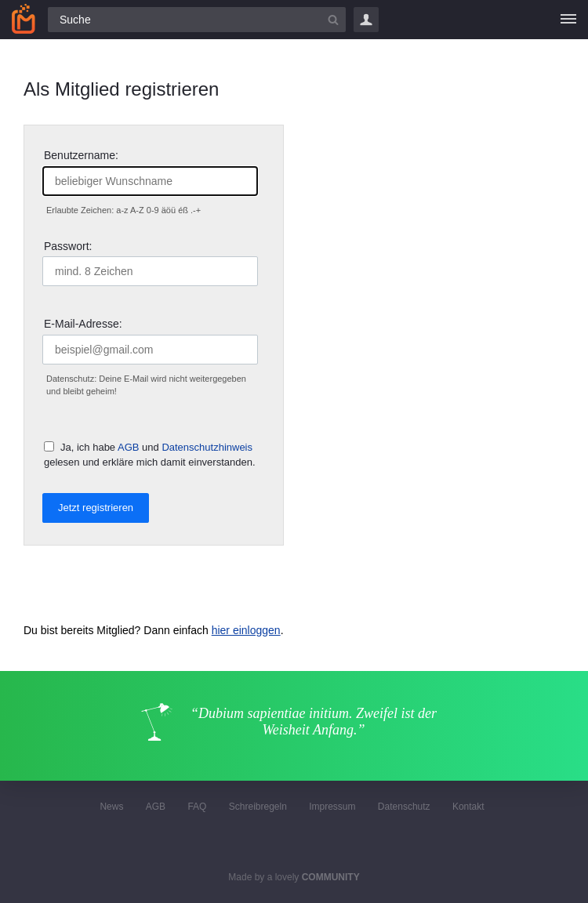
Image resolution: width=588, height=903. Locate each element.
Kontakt (468, 807)
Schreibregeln (258, 807)
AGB (128, 447)
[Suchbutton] (333, 20)
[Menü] (568, 20)
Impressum (332, 807)
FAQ (197, 807)
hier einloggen (246, 630)
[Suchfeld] (197, 20)
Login (366, 20)
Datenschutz (404, 807)
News (111, 807)
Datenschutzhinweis (207, 447)
